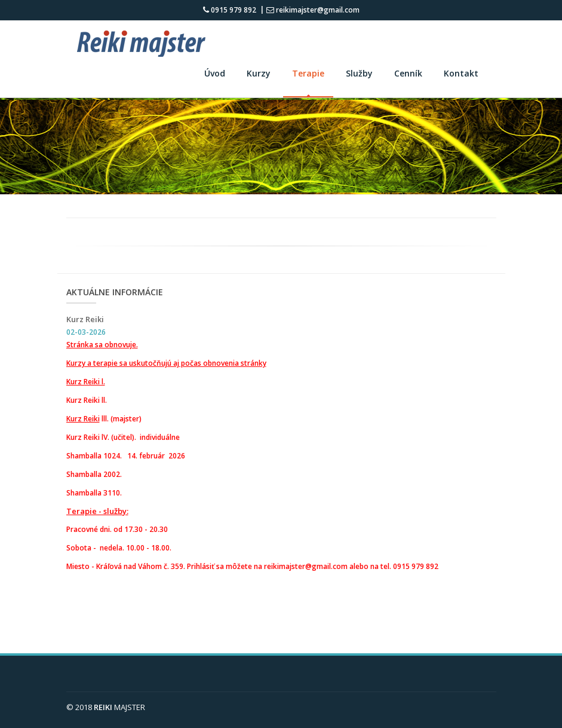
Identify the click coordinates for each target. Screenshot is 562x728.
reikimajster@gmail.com (313, 10)
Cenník (408, 73)
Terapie (308, 73)
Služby (359, 73)
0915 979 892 (230, 10)
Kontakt (461, 73)
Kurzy (259, 73)
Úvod (215, 73)
